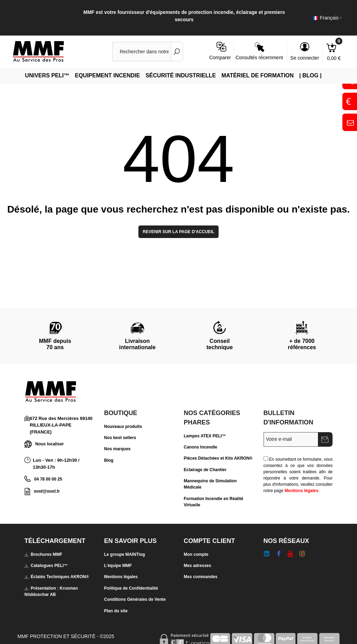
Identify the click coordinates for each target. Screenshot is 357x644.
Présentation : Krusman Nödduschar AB (51, 591)
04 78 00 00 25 (48, 479)
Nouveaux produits (123, 427)
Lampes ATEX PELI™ (205, 436)
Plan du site (116, 611)
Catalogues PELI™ (46, 566)
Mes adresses (198, 566)
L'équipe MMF (118, 566)
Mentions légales (301, 491)
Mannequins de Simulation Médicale (210, 484)
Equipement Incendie (108, 75)
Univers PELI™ (47, 75)
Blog (109, 460)
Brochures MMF (43, 554)
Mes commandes (201, 577)
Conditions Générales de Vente (135, 599)
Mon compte (196, 554)
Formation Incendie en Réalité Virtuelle (214, 502)
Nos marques (117, 449)
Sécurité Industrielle (181, 75)
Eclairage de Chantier (205, 470)
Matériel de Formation (257, 75)
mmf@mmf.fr (47, 491)
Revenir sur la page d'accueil (178, 232)
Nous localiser (44, 444)
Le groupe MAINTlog (125, 554)
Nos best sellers (120, 438)
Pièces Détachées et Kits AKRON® (218, 458)
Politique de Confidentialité (131, 588)
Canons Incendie (200, 447)
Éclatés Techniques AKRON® (57, 577)
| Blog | (310, 75)
